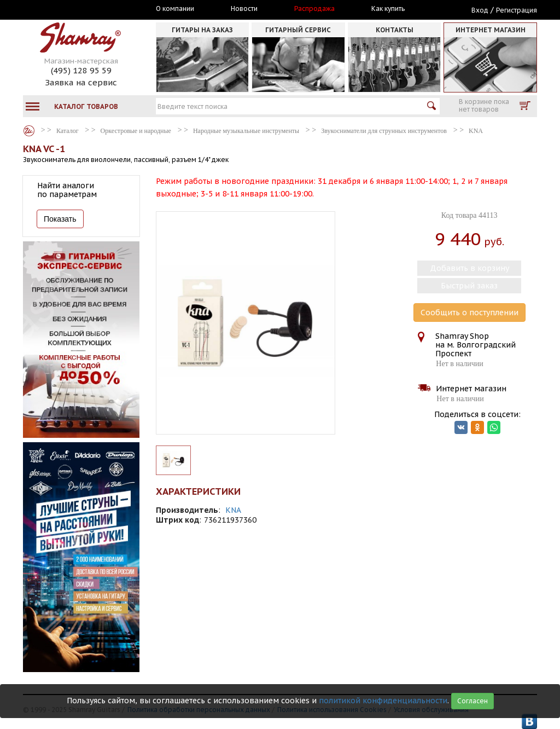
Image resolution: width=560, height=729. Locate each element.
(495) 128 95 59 (81, 70)
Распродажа (314, 9)
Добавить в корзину (469, 268)
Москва (73, 9)
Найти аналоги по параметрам (67, 190)
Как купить (388, 9)
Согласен (472, 701)
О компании (175, 9)
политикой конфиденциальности (383, 701)
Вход (480, 10)
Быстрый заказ (469, 286)
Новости (244, 9)
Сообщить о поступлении (469, 313)
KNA (233, 510)
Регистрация (517, 10)
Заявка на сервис (81, 82)
